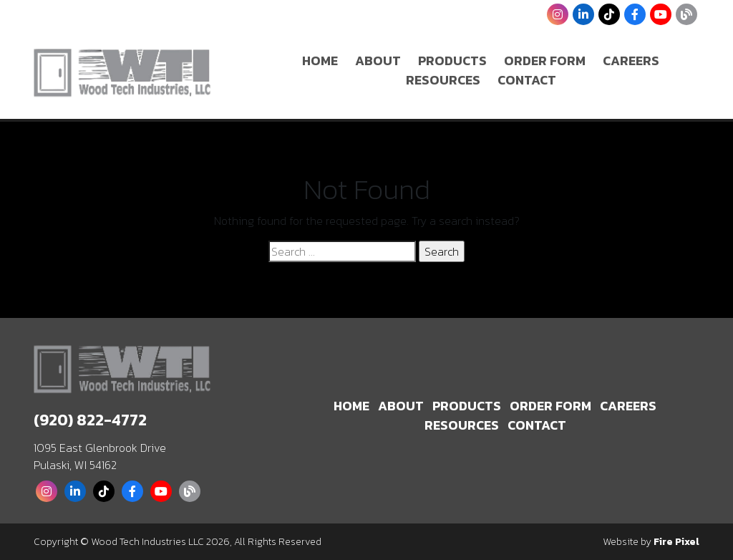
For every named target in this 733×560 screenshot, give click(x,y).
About (378, 61)
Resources (443, 80)
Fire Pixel (676, 542)
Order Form (545, 61)
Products (452, 61)
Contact (527, 80)
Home (320, 61)
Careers (631, 61)
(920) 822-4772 (90, 420)
